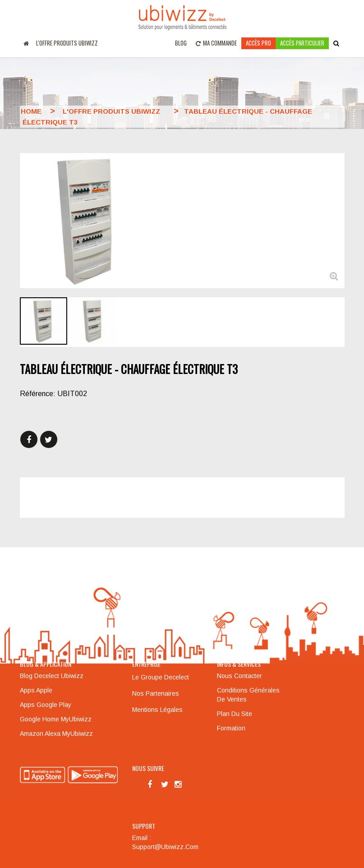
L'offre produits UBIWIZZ (67, 43)
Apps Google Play (46, 705)
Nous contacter (240, 676)
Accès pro (258, 43)
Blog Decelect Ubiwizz (52, 676)
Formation (231, 728)
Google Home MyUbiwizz (56, 719)
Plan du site (235, 714)
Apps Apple (36, 690)
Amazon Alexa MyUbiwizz (56, 734)
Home (31, 111)
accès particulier (302, 43)
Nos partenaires (156, 693)
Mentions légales (157, 710)
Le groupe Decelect (161, 677)
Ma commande (216, 43)
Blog (181, 43)
